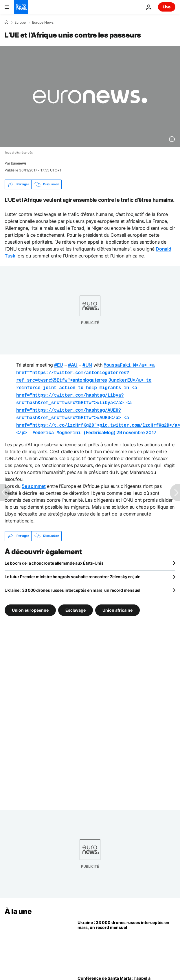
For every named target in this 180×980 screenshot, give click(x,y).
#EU (59, 365)
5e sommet (34, 480)
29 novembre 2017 (136, 427)
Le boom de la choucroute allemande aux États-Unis (54, 557)
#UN (87, 365)
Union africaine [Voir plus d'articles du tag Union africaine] (117, 604)
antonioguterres (86, 372)
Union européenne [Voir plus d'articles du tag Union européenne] (30, 604)
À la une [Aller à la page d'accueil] (18, 906)
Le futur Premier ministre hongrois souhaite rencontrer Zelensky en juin (73, 571)
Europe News (43, 23)
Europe (20, 23)
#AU (73, 365)
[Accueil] (6, 22)
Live (167, 7)
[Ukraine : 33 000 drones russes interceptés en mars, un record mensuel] (126, 938)
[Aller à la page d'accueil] (21, 7)
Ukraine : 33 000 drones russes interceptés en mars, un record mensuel (72, 584)
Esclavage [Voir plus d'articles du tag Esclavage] (76, 604)
